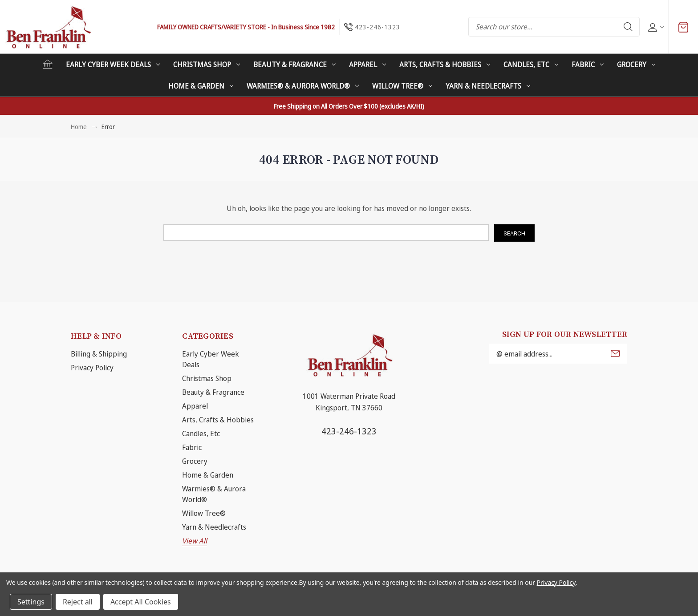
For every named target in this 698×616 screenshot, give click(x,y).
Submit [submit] (615, 353)
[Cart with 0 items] (683, 27)
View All (195, 541)
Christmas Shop (207, 65)
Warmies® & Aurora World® (303, 86)
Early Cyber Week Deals (113, 65)
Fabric (588, 65)
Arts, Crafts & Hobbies (445, 65)
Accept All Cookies (141, 602)
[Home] (48, 64)
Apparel (367, 65)
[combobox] (554, 27)
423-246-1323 (349, 431)
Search (628, 27)
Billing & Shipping (99, 354)
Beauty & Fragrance (294, 65)
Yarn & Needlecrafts (488, 86)
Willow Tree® (402, 86)
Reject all (78, 602)
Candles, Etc (531, 65)
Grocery (636, 65)
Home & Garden (201, 86)
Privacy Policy (92, 368)
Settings (31, 602)
